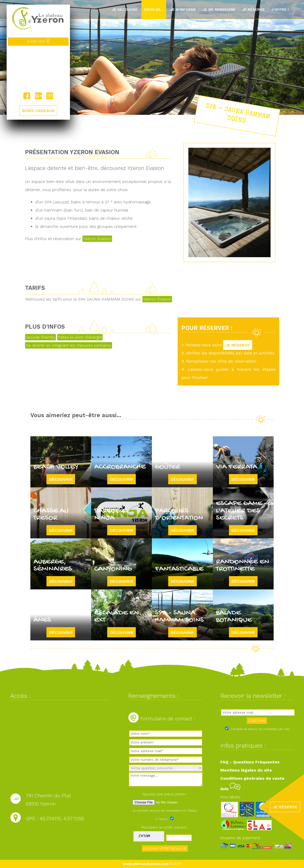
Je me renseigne (219, 9)
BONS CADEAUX (38, 111)
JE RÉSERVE (238, 345)
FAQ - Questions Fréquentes (250, 762)
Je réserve (253, 9)
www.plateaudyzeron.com (146, 864)
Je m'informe (183, 9)
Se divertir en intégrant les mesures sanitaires (69, 345)
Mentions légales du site (246, 770)
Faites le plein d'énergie (80, 337)
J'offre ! (280, 9)
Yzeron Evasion (97, 239)
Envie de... (154, 9)
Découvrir (61, 479)
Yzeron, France (38, 69)
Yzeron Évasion (157, 299)
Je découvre (125, 9)
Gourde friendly (40, 337)
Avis (230, 789)
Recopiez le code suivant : (165, 827)
